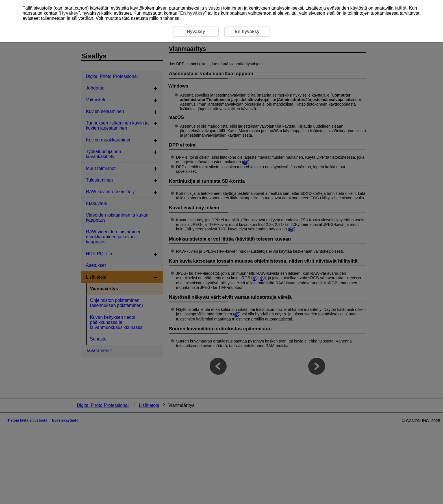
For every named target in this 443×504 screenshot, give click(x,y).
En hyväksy (193, 13)
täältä (401, 8)
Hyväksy (69, 13)
